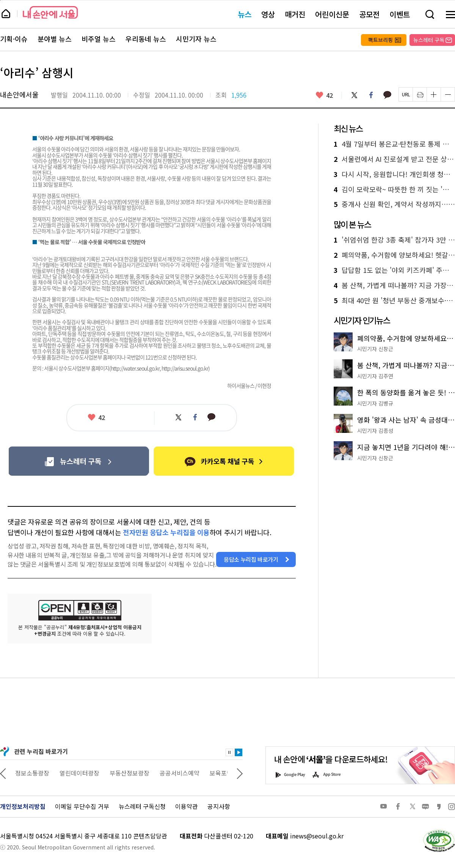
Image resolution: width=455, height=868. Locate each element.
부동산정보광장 (175, 773)
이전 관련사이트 (3, 773)
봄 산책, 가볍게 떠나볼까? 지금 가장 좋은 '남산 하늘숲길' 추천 (394, 285)
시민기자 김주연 (375, 376)
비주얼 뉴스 (99, 39)
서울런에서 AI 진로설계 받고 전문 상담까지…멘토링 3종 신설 (394, 159)
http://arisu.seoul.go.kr (185, 368)
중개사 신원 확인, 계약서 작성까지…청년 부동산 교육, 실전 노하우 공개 (394, 204)
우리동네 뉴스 (146, 39)
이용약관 (187, 806)
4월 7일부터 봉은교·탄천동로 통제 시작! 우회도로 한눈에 (394, 144)
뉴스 (245, 14)
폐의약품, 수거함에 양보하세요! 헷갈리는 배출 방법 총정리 (394, 255)
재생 (238, 752)
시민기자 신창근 (375, 349)
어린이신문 (332, 14)
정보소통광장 (78, 773)
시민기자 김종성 (375, 431)
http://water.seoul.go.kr (135, 368)
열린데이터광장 (125, 773)
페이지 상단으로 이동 (0, 0)
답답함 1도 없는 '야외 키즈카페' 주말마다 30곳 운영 (394, 270)
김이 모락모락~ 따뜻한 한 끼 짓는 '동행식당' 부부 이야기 (394, 190)
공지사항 (219, 806)
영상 (268, 14)
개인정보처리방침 (23, 806)
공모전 (369, 14)
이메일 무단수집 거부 (82, 806)
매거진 (295, 14)
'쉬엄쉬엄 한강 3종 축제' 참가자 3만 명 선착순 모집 (394, 240)
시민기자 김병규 (375, 403)
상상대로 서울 (33, 773)
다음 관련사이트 (240, 773)
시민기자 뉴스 (196, 39)
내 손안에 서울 (50, 12)
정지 (229, 752)
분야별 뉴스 (55, 39)
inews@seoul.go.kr (317, 836)
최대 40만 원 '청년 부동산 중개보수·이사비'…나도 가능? (394, 301)
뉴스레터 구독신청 (142, 806)
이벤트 (400, 14)
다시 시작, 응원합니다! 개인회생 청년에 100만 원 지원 (394, 174)
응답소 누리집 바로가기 (251, 559)
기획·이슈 (14, 39)
